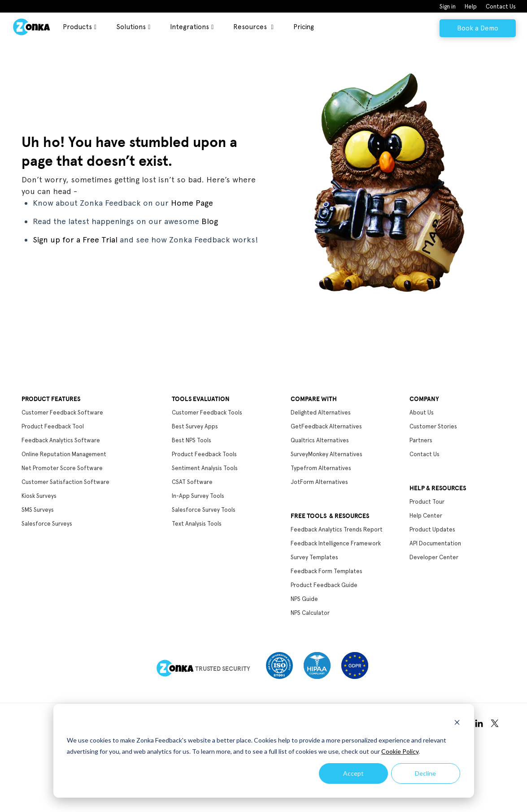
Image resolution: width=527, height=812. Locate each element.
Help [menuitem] (471, 6)
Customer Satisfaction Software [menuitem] (65, 482)
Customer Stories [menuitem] (433, 426)
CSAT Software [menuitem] (192, 482)
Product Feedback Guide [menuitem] (324, 585)
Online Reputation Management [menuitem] (64, 454)
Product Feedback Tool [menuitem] (53, 426)
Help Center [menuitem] (426, 516)
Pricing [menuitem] (304, 27)
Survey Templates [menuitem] (314, 557)
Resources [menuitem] (251, 27)
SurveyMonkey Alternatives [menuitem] (327, 454)
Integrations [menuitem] (189, 27)
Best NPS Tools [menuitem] (192, 440)
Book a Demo (478, 28)
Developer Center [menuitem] (434, 557)
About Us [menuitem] (422, 412)
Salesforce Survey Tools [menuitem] (204, 510)
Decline (425, 773)
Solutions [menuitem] (131, 27)
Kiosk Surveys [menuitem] (39, 496)
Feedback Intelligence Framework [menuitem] (336, 543)
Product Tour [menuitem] (427, 502)
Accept (353, 773)
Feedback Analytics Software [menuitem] (61, 440)
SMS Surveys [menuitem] (38, 510)
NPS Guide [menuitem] (304, 599)
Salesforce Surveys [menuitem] (47, 524)
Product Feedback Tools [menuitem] (204, 454)
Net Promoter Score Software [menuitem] (62, 468)
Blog (210, 221)
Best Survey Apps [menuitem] (195, 426)
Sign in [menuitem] (448, 6)
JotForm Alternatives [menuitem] (319, 482)
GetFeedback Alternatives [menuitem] (326, 426)
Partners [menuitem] (421, 440)
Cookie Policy (400, 751)
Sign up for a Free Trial (75, 240)
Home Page (192, 203)
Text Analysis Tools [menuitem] (197, 524)
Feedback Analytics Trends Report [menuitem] (337, 529)
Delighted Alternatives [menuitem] (321, 412)
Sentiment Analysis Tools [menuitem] (205, 468)
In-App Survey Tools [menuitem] (198, 496)
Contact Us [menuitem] (501, 6)
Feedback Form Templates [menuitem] (327, 571)
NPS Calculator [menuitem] (310, 613)
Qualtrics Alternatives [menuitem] (320, 440)
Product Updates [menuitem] (432, 529)
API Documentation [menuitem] (435, 543)
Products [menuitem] (77, 27)
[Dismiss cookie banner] (457, 723)
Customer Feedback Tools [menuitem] (207, 412)
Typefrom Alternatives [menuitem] (321, 468)
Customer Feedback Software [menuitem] (62, 412)
